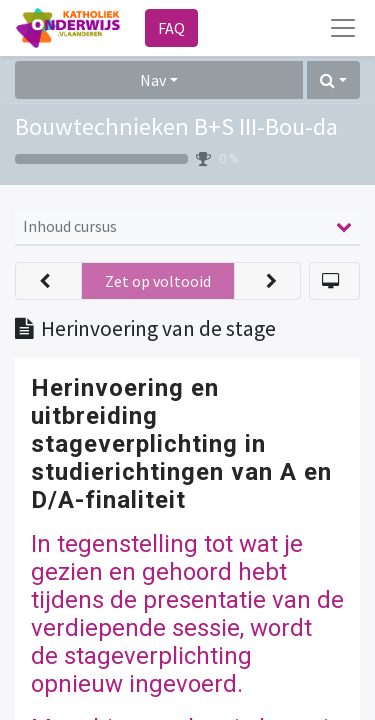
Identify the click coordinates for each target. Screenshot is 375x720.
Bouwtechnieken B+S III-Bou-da (176, 126)
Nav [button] (153, 80)
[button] (333, 80)
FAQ (171, 28)
